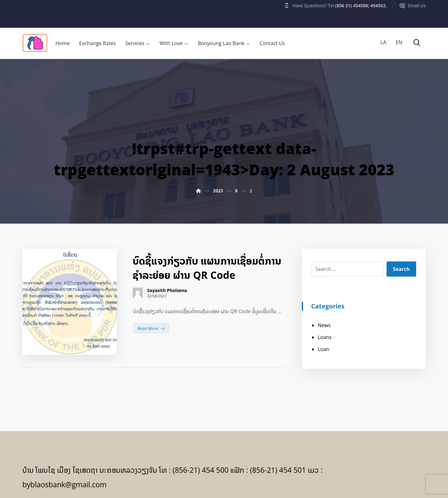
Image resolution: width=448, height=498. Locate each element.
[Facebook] (35, 12)
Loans (325, 337)
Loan (323, 349)
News (324, 325)
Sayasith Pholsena (167, 290)
